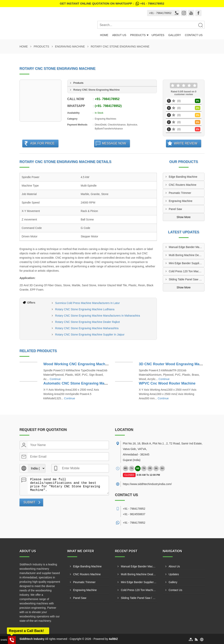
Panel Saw (175, 209)
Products (138, 35)
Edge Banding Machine (183, 177)
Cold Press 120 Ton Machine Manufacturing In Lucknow (187, 271)
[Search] (200, 25)
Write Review (186, 143)
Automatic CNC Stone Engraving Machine (78, 383)
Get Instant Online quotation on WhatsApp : (112, 4)
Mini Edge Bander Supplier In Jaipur (187, 263)
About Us (119, 35)
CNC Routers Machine (183, 185)
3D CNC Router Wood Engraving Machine (174, 364)
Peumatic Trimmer (180, 193)
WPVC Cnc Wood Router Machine (167, 383)
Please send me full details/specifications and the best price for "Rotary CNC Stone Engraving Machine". (68, 485)
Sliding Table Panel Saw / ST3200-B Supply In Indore (187, 279)
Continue (55, 379)
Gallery (175, 35)
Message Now (114, 143)
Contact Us (194, 35)
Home (104, 35)
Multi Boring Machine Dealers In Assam (187, 255)
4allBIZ (113, 639)
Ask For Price (42, 143)
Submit (29, 502)
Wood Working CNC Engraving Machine (77, 364)
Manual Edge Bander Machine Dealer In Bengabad (187, 247)
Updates (158, 35)
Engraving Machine (70, 46)
